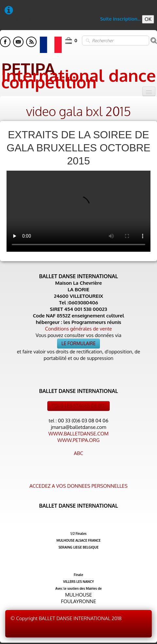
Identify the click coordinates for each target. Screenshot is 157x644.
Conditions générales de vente (78, 329)
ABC (78, 453)
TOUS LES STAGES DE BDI (79, 406)
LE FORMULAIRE (78, 343)
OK (148, 19)
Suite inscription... (121, 19)
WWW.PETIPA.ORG (78, 440)
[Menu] (149, 91)
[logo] (78, 74)
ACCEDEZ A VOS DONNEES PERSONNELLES (78, 486)
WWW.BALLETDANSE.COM (78, 434)
